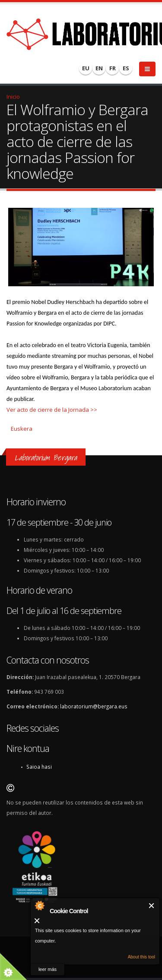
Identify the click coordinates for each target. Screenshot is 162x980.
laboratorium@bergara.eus (94, 706)
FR (113, 68)
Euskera (22, 429)
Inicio (13, 97)
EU (86, 68)
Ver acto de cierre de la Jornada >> (52, 410)
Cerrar (152, 906)
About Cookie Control (39, 905)
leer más (48, 969)
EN (99, 68)
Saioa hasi (39, 767)
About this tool (141, 957)
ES (126, 68)
